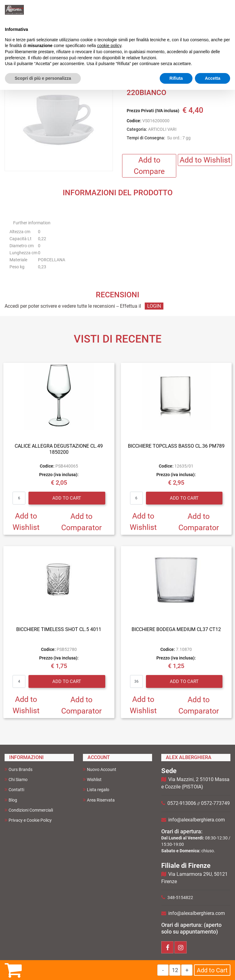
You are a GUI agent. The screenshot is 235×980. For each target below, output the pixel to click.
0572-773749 (215, 803)
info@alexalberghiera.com (197, 820)
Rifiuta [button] (176, 78)
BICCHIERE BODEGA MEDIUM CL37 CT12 (176, 629)
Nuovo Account (100, 769)
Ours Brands (19, 769)
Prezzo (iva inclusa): (59, 475)
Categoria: (137, 129)
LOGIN (154, 306)
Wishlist (92, 779)
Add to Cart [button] (212, 970)
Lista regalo (96, 789)
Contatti (14, 789)
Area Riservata (99, 800)
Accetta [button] (213, 78)
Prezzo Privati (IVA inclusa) (153, 111)
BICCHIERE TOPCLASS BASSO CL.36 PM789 (176, 446)
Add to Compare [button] (149, 166)
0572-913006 (182, 803)
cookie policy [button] (109, 46)
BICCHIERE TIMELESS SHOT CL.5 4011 (59, 629)
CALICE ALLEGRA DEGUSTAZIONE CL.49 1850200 (59, 449)
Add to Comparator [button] (81, 522)
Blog (11, 800)
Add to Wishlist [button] (205, 160)
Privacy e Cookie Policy (28, 820)
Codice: (134, 121)
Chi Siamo (16, 779)
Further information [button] (32, 223)
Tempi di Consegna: (146, 138)
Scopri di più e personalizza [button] (43, 78)
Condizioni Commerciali (29, 810)
